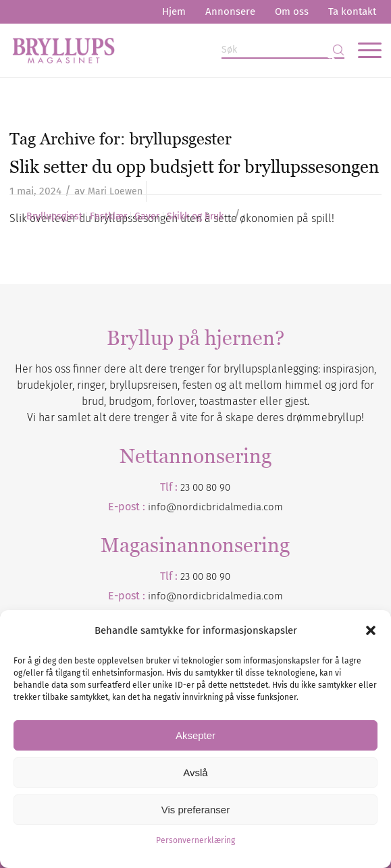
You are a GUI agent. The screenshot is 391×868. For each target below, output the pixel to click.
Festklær (108, 217)
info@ (162, 596)
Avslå (195, 772)
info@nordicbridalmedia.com (215, 507)
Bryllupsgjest (54, 217)
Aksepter (195, 735)
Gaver (147, 217)
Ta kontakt (352, 11)
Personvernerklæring (195, 840)
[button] (371, 630)
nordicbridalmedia (219, 596)
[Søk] (283, 50)
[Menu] (363, 50)
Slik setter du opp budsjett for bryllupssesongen (194, 167)
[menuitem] (174, 12)
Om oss (292, 11)
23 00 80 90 (205, 487)
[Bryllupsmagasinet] (158, 50)
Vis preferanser (195, 810)
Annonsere (230, 11)
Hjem (174, 11)
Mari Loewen (115, 191)
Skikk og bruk (195, 217)
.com (272, 596)
